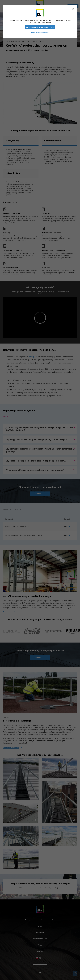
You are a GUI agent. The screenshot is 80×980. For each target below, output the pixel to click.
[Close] (73, 9)
